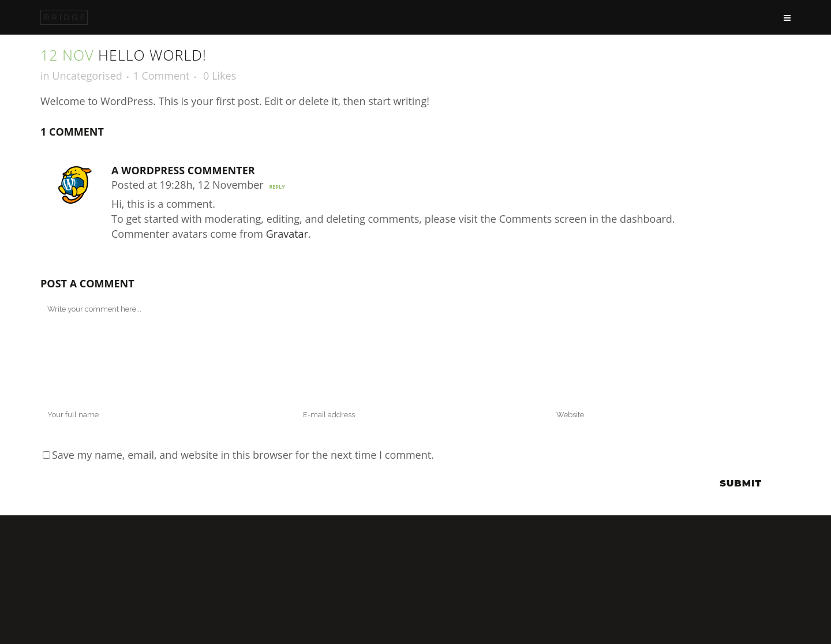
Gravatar (287, 234)
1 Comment (161, 76)
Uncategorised (87, 76)
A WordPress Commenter (183, 170)
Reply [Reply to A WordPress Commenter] (277, 187)
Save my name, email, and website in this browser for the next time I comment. (243, 455)
